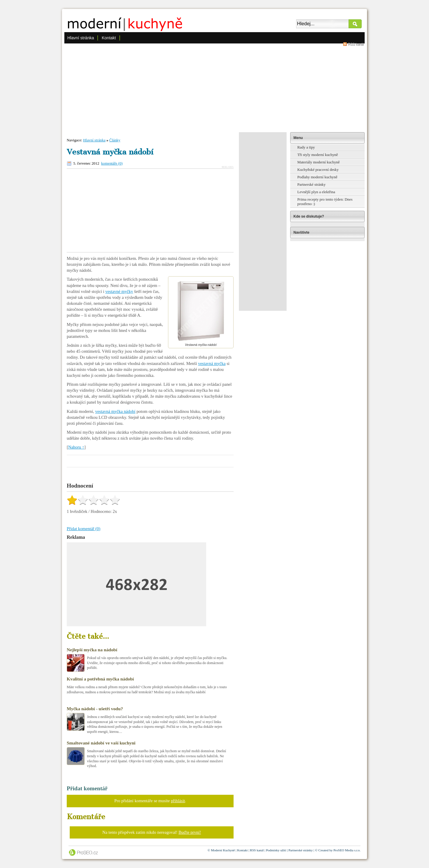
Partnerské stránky (311, 185)
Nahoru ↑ (76, 447)
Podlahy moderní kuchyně (317, 177)
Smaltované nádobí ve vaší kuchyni (101, 743)
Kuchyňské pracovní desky (318, 170)
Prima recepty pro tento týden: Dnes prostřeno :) (325, 202)
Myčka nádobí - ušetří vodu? (95, 709)
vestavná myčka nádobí (115, 411)
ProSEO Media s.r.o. (347, 850)
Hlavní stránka (81, 38)
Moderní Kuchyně (223, 850)
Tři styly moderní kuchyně (318, 155)
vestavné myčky (119, 291)
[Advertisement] (214, 88)
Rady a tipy (306, 147)
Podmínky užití (276, 850)
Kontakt (109, 38)
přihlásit (178, 801)
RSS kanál (356, 44)
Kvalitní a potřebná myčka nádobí (100, 679)
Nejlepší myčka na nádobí (92, 650)
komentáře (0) (112, 163)
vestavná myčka (212, 363)
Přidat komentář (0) (84, 529)
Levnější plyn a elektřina (316, 192)
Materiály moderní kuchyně (318, 162)
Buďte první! (190, 832)
